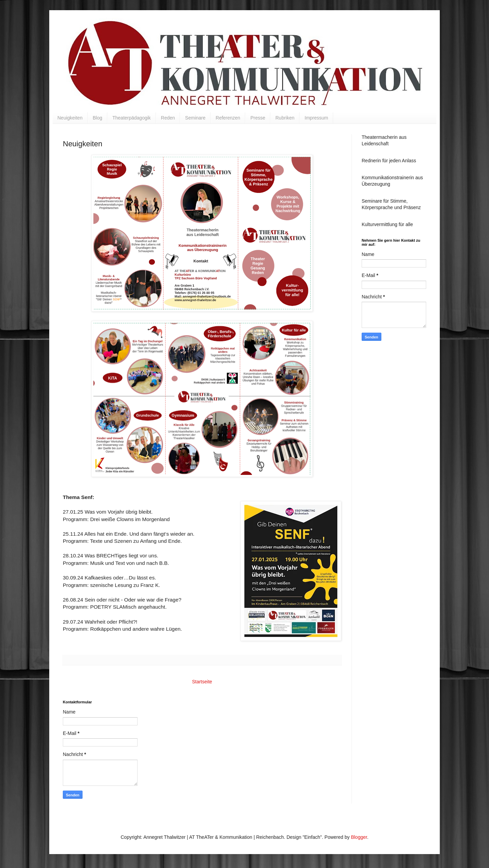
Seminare (195, 118)
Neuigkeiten (70, 118)
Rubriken (285, 118)
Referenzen (228, 118)
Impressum (316, 118)
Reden (168, 118)
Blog (97, 118)
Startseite (202, 682)
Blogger (359, 837)
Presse (258, 118)
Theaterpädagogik (132, 118)
